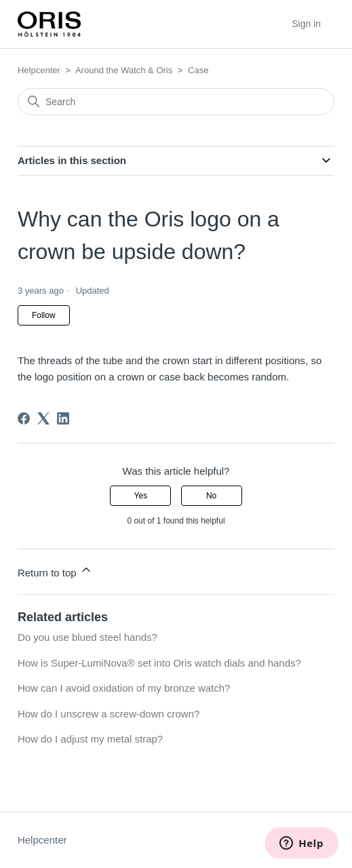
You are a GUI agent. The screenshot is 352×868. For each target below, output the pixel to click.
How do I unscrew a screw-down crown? (109, 714)
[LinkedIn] (63, 418)
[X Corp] (43, 418)
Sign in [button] (306, 24)
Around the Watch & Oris (124, 70)
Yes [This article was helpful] (141, 496)
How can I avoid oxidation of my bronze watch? (124, 688)
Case (198, 70)
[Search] (176, 102)
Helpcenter (39, 70)
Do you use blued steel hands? (87, 637)
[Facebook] (24, 418)
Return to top (55, 571)
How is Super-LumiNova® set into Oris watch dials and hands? (159, 663)
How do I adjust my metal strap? (90, 739)
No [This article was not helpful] (211, 496)
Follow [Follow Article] (44, 315)
